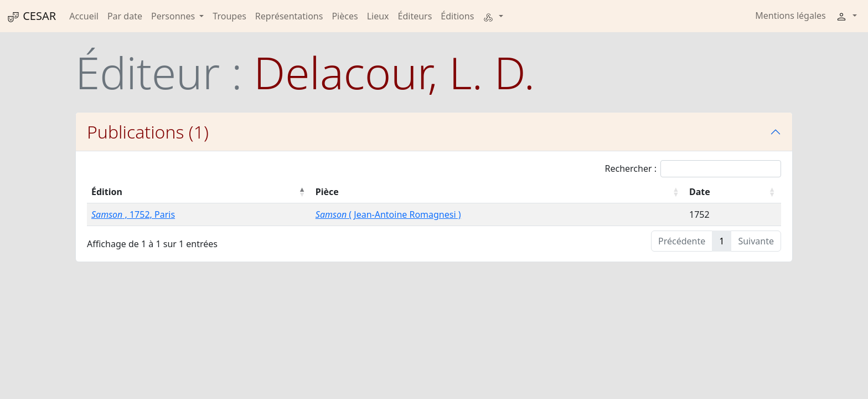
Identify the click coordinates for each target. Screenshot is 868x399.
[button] (493, 16)
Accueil (84, 16)
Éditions (457, 16)
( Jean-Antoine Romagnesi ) (388, 214)
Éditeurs (415, 16)
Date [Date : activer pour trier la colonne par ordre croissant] (700, 192)
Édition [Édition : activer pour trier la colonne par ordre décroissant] (107, 192)
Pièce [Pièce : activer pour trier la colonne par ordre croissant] (327, 192)
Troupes (229, 16)
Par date (125, 16)
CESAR (31, 16)
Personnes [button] (174, 16)
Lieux (378, 16)
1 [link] (722, 241)
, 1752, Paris (133, 214)
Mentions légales (790, 16)
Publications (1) (148, 132)
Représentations (289, 16)
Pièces (345, 16)
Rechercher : (693, 169)
